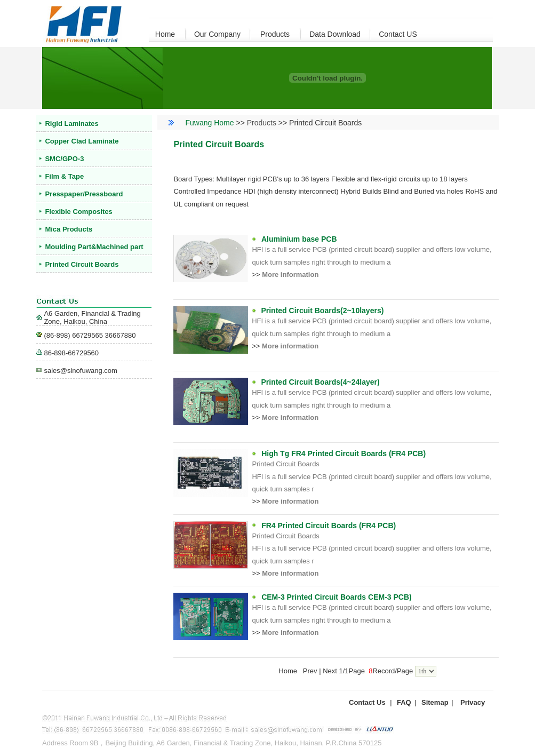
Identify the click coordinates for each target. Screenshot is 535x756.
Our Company (217, 34)
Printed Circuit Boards (82, 264)
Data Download (335, 34)
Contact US (398, 34)
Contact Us (367, 702)
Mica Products (69, 229)
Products (275, 34)
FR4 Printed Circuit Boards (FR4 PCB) (329, 526)
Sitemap (435, 702)
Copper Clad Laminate (82, 141)
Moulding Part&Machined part (94, 247)
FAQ (404, 702)
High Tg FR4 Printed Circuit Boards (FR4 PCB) (344, 453)
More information (290, 274)
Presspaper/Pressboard (84, 194)
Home (165, 34)
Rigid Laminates (71, 124)
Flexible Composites (78, 212)
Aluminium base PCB (299, 239)
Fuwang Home (210, 123)
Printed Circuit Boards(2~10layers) (322, 311)
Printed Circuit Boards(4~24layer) (320, 382)
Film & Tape (64, 176)
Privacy (473, 702)
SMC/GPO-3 (64, 159)
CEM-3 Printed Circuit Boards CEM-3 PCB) (337, 597)
